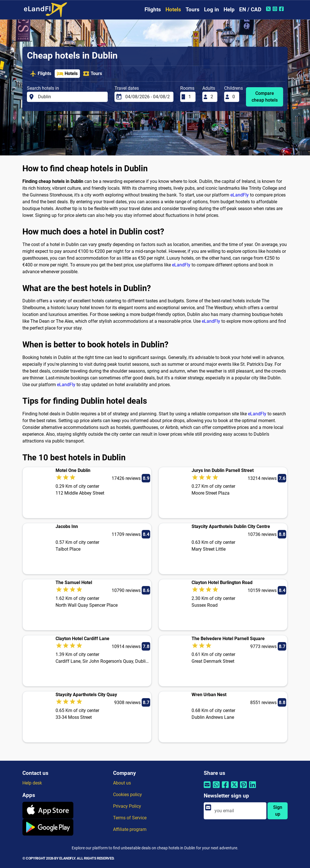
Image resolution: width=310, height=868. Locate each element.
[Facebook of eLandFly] (282, 9)
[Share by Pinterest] (243, 788)
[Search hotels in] (71, 97)
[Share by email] (207, 788)
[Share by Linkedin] (252, 788)
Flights (153, 9)
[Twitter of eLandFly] (269, 9)
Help (229, 9)
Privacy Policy (127, 806)
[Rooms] (190, 97)
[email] (239, 811)
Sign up (278, 811)
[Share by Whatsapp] (216, 788)
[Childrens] (234, 97)
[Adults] (212, 97)
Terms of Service (130, 818)
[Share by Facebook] (225, 788)
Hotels (173, 9)
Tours (193, 9)
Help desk (32, 783)
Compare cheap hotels (265, 97)
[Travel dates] (148, 97)
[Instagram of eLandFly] (276, 9)
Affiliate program (130, 829)
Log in (212, 9)
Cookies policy (128, 795)
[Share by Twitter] (234, 788)
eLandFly (240, 195)
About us (122, 783)
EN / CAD (250, 9)
